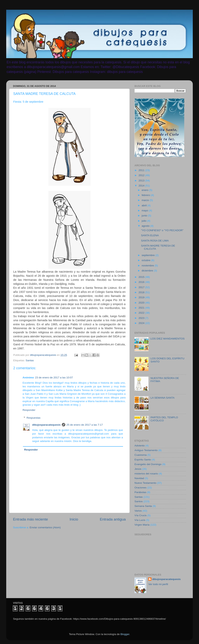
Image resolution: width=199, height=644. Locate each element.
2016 (142, 282)
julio (144, 221)
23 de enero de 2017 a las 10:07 (54, 378)
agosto (146, 226)
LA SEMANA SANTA (162, 398)
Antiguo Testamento (146, 450)
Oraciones (141, 488)
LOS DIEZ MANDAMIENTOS (167, 339)
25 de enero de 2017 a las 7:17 (85, 425)
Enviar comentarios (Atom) (45, 527)
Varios (138, 511)
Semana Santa (143, 506)
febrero (146, 195)
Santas (30, 360)
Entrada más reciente (31, 519)
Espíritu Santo (143, 460)
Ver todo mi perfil (158, 584)
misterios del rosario (146, 474)
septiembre (149, 255)
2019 (142, 297)
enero (145, 190)
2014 (142, 186)
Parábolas (140, 492)
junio (145, 216)
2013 (142, 181)
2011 (142, 170)
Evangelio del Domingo (148, 464)
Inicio (74, 519)
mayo (145, 210)
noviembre (148, 266)
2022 (142, 313)
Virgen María (142, 525)
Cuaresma (141, 455)
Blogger (125, 634)
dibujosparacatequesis (46, 425)
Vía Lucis (140, 520)
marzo (146, 200)
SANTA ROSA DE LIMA (155, 241)
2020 (142, 303)
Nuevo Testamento (145, 483)
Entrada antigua (113, 519)
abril (144, 205)
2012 (142, 175)
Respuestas (34, 418)
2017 (142, 287)
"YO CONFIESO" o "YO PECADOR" (162, 230)
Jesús (138, 469)
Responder (29, 410)
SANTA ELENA (150, 235)
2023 (142, 318)
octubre (146, 260)
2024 (142, 323)
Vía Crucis (141, 515)
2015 (142, 277)
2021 (142, 308)
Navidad (139, 478)
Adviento (140, 446)
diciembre (148, 271)
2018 (142, 292)
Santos (139, 501)
